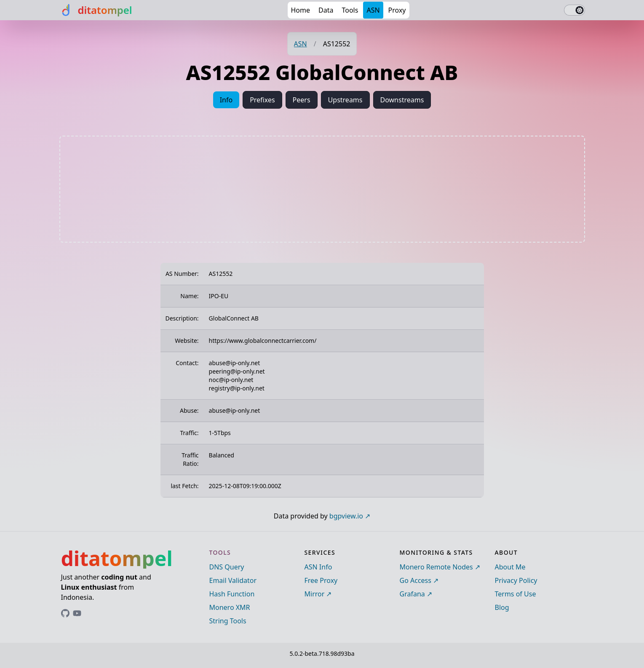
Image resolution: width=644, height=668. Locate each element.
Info (226, 100)
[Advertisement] (322, 189)
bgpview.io (346, 516)
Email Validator (233, 580)
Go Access (416, 580)
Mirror (315, 594)
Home (301, 10)
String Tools (228, 621)
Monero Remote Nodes (436, 567)
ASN (373, 10)
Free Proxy (321, 580)
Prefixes (262, 100)
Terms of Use (516, 594)
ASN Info (318, 567)
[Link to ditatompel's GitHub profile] (65, 613)
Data (326, 10)
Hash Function (232, 594)
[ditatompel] (96, 10)
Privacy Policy (516, 580)
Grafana (412, 594)
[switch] (575, 10)
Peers (302, 100)
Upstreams (345, 100)
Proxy (397, 10)
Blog (502, 607)
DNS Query (227, 567)
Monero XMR (230, 607)
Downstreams (402, 100)
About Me (510, 567)
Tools (350, 10)
